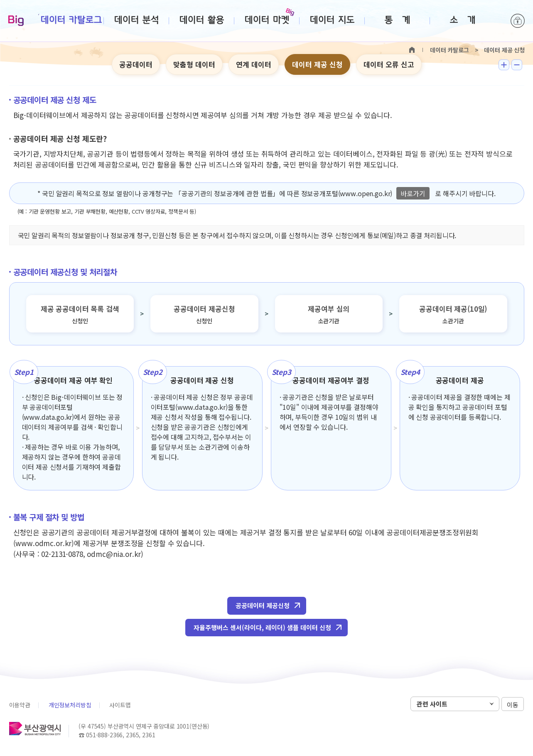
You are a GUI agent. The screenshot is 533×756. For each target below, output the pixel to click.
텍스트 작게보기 (517, 65)
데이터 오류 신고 (389, 64)
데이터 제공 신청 (317, 64)
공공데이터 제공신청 (263, 605)
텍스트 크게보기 (504, 65)
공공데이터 (136, 64)
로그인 (518, 21)
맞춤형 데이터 (194, 64)
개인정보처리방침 (70, 705)
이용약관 (20, 705)
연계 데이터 (254, 64)
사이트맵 (120, 705)
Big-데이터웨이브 (16, 21)
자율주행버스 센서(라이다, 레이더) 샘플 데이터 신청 (262, 627)
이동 (513, 704)
